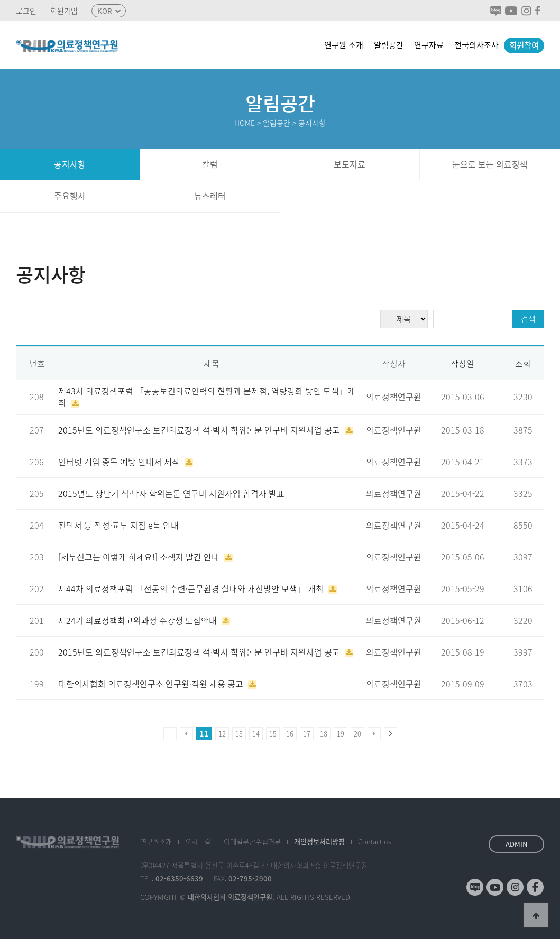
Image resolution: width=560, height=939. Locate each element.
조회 (523, 363)
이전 (186, 734)
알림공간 (389, 45)
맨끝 (391, 734)
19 (341, 734)
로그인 (26, 11)
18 (324, 734)
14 (256, 734)
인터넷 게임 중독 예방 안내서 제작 (120, 462)
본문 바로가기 (0, 0)
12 (222, 734)
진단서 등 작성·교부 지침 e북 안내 (118, 525)
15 (273, 734)
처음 (170, 734)
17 (307, 734)
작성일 (462, 363)
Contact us (375, 841)
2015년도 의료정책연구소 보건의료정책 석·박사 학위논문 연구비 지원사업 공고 (200, 430)
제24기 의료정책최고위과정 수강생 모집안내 (139, 620)
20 (357, 734)
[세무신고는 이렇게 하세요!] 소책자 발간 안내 (140, 557)
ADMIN (517, 844)
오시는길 (198, 841)
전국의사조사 (476, 45)
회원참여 (524, 45)
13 (239, 734)
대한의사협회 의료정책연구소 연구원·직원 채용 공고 (152, 684)
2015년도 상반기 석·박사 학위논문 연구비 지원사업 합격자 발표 (171, 494)
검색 (528, 319)
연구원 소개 (344, 45)
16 (290, 734)
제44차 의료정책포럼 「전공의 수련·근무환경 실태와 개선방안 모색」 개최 (192, 589)
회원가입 (64, 11)
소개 (156, 841)
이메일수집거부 (252, 841)
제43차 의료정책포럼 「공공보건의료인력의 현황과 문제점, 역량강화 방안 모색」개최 (207, 397)
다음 (374, 734)
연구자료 (429, 45)
